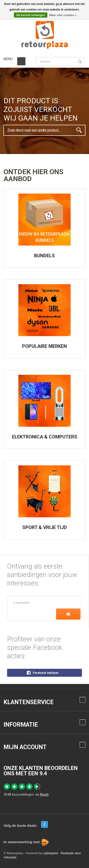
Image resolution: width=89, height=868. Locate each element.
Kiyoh (44, 794)
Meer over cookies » (63, 15)
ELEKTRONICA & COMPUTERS (45, 437)
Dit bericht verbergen (31, 15)
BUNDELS (44, 256)
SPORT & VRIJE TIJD (45, 527)
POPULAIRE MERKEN (44, 346)
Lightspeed (50, 853)
